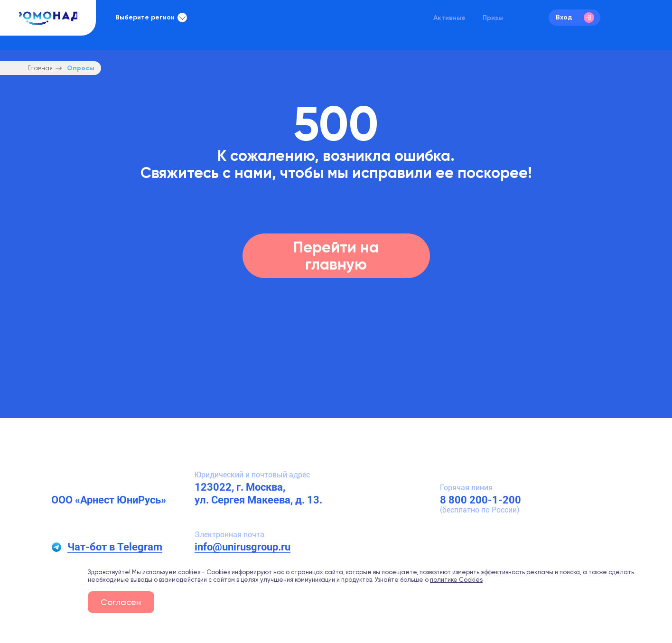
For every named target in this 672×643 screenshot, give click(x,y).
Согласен (121, 602)
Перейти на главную (336, 256)
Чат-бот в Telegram (115, 547)
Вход (575, 18)
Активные (449, 18)
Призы (493, 18)
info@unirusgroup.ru (243, 547)
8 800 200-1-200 (481, 500)
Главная (40, 68)
